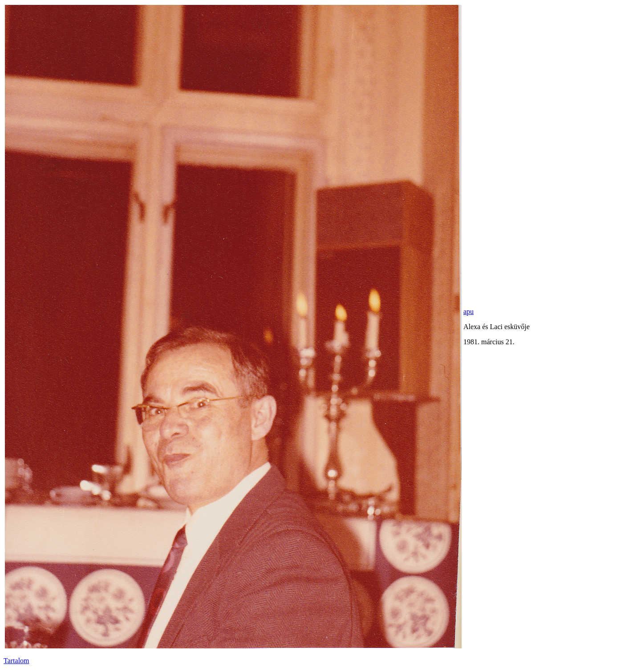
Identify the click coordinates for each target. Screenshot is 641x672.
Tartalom (16, 661)
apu (469, 312)
